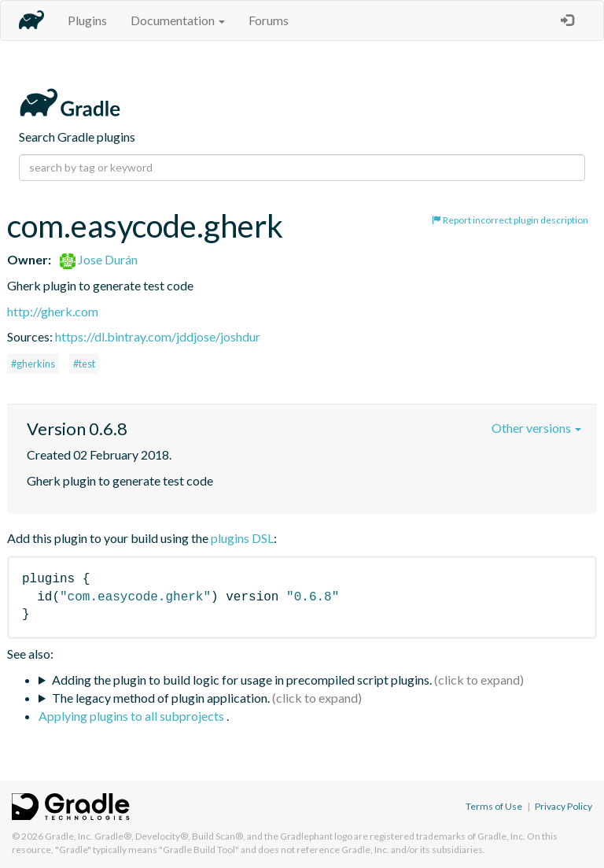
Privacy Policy (563, 806)
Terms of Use (494, 806)
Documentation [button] (178, 20)
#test (84, 364)
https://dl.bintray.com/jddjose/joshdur (158, 336)
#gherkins (33, 364)
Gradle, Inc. (69, 836)
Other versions (536, 428)
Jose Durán (99, 259)
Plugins (87, 20)
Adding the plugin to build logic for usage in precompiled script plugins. (242, 680)
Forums (269, 20)
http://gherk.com (53, 311)
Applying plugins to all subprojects (133, 716)
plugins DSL (242, 538)
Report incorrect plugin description (510, 220)
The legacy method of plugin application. (161, 698)
